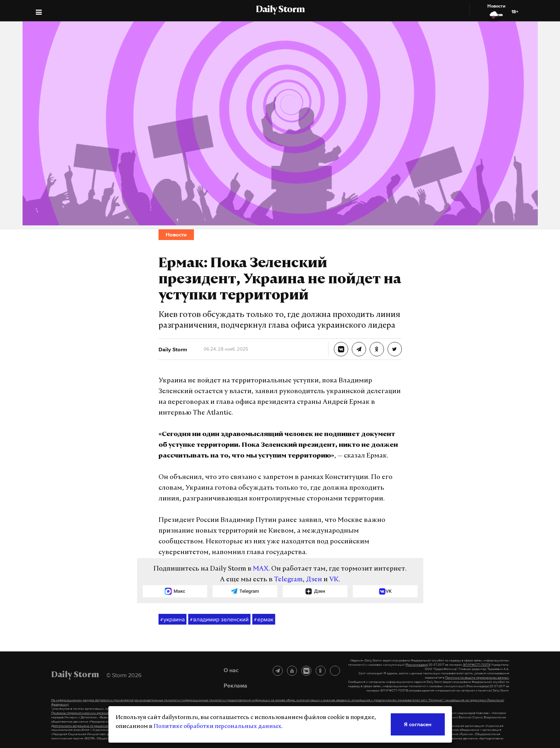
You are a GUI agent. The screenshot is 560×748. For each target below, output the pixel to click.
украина (172, 620)
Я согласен (418, 724)
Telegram (288, 580)
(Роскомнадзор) (417, 665)
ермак (264, 620)
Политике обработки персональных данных (217, 727)
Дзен (314, 580)
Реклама (235, 685)
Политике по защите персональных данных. (477, 678)
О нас (231, 670)
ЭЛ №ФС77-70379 (477, 665)
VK (334, 580)
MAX (261, 569)
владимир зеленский (219, 620)
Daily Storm (280, 10)
